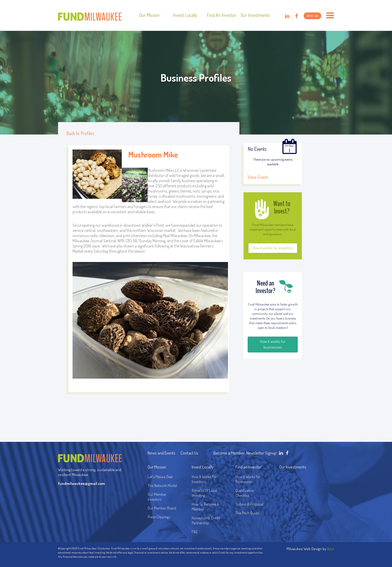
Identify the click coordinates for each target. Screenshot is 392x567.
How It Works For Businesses (248, 479)
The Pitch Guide (247, 513)
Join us (312, 16)
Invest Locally (185, 15)
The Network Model (162, 486)
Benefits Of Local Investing (205, 493)
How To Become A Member (205, 507)
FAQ (195, 532)
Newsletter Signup (261, 453)
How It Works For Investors (204, 479)
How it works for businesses (273, 344)
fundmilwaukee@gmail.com (81, 483)
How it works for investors (273, 248)
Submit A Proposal (249, 504)
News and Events (162, 453)
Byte (330, 549)
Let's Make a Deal (160, 477)
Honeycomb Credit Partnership (206, 520)
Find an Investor (222, 15)
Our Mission (149, 15)
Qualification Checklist (245, 493)
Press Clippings (159, 517)
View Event (258, 177)
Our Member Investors (157, 497)
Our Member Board (162, 508)
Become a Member (229, 453)
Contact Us (190, 453)
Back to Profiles (80, 133)
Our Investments (255, 15)
